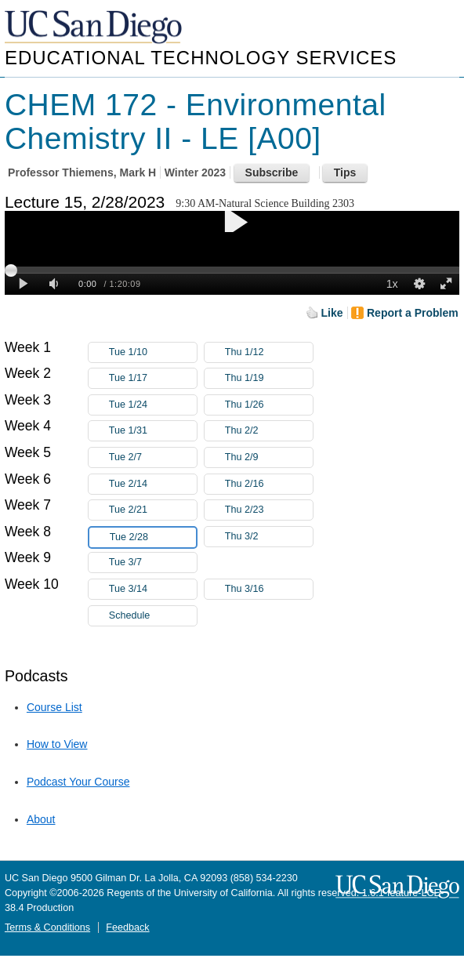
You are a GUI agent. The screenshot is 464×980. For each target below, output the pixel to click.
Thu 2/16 (269, 484)
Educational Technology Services (201, 58)
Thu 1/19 (269, 378)
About (41, 819)
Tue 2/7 (153, 457)
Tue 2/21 (153, 510)
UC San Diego (95, 28)
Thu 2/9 (269, 457)
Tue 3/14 (153, 589)
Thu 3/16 (269, 589)
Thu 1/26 (269, 405)
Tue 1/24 (153, 405)
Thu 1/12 (269, 352)
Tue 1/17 (153, 378)
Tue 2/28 (153, 537)
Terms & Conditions (47, 927)
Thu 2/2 (269, 431)
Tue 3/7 (153, 563)
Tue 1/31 (153, 431)
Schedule (130, 615)
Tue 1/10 (153, 352)
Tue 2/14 (153, 484)
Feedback (127, 927)
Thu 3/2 (269, 537)
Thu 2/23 (269, 510)
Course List (54, 707)
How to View (57, 744)
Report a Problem (413, 313)
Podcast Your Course (78, 782)
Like (332, 313)
